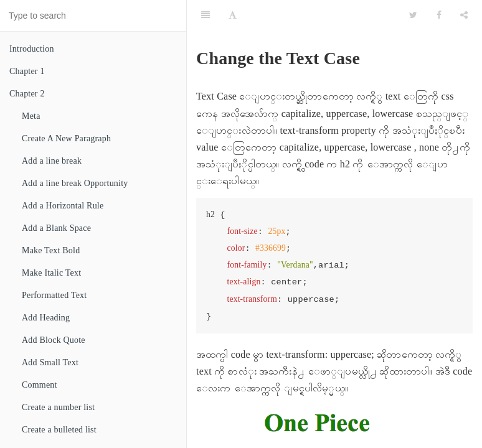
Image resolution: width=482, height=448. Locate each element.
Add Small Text (50, 362)
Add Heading (46, 318)
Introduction (32, 49)
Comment (40, 385)
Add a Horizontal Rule (63, 206)
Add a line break (52, 161)
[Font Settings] (233, 16)
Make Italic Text (51, 273)
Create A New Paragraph (66, 138)
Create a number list (58, 407)
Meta (31, 116)
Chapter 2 (27, 94)
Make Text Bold (51, 250)
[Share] (464, 16)
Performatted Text (54, 295)
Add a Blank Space (56, 228)
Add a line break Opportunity (75, 183)
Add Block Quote (54, 340)
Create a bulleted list (59, 430)
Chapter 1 (27, 71)
